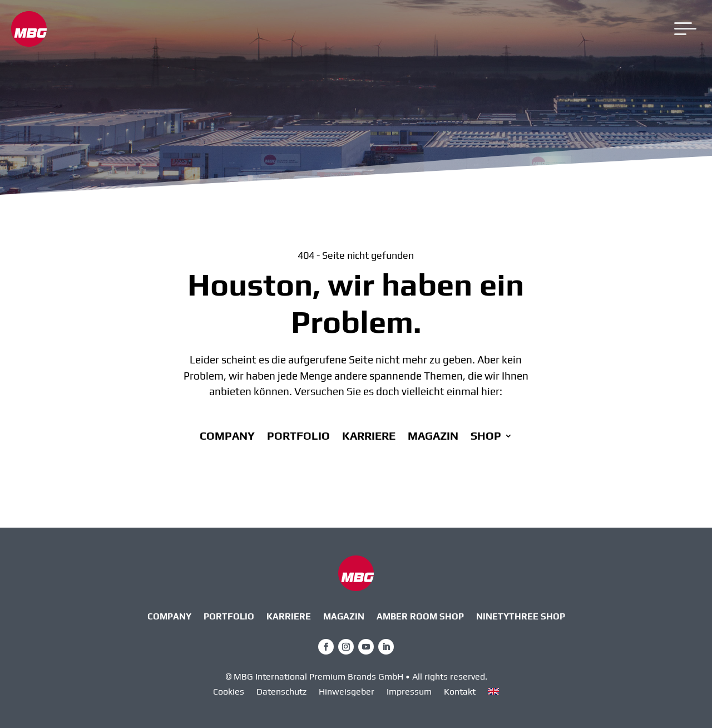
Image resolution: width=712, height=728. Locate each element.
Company (227, 437)
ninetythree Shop (521, 617)
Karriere (369, 437)
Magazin (433, 437)
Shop (486, 437)
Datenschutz (281, 692)
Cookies (229, 692)
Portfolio (298, 437)
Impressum (409, 692)
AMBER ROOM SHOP (420, 617)
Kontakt (460, 692)
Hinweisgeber (347, 692)
